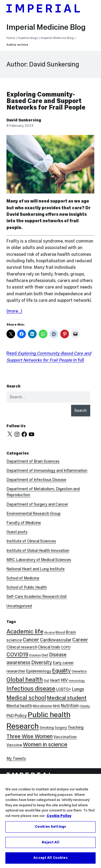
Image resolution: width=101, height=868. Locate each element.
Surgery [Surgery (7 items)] (61, 728)
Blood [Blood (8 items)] (60, 632)
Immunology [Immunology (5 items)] (77, 681)
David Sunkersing (24, 120)
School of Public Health (27, 587)
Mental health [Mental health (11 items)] (19, 706)
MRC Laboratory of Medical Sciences (39, 560)
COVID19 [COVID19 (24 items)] (17, 654)
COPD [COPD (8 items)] (66, 647)
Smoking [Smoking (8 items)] (47, 728)
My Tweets (16, 758)
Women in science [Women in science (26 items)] (45, 744)
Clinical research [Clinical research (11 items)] (22, 647)
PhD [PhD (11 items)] (10, 716)
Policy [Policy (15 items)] (21, 716)
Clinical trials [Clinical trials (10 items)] (49, 647)
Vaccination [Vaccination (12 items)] (65, 737)
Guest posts (17, 532)
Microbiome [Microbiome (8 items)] (42, 706)
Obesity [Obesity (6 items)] (85, 706)
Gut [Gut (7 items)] (46, 680)
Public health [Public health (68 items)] (49, 715)
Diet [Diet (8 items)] (45, 655)
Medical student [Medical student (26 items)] (67, 698)
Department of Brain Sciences (33, 461)
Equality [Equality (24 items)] (61, 671)
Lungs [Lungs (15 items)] (78, 689)
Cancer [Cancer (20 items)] (31, 640)
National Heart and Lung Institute (36, 569)
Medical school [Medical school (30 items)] (26, 698)
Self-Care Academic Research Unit (37, 597)
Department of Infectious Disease (36, 480)
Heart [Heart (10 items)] (55, 680)
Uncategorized (19, 606)
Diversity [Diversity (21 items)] (42, 662)
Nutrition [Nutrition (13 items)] (70, 705)
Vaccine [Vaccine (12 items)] (14, 745)
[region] (50, 821)
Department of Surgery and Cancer (37, 504)
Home (11, 38)
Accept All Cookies (50, 858)
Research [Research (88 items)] (23, 726)
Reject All (50, 842)
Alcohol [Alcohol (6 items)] (49, 632)
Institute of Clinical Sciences (31, 541)
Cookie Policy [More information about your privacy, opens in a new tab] (59, 816)
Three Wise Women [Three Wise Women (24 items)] (29, 736)
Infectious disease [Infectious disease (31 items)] (31, 689)
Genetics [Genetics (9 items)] (79, 671)
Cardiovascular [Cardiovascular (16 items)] (56, 640)
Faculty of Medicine (24, 523)
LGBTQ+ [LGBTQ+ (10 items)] (64, 689)
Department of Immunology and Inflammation (47, 471)
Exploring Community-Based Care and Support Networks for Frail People (46, 101)
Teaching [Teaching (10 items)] (76, 727)
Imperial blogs (28, 38)
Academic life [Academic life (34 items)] (25, 631)
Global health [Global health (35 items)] (25, 680)
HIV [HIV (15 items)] (64, 680)
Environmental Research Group (34, 513)
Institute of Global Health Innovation (38, 551)
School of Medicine (23, 578)
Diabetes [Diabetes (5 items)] (35, 655)
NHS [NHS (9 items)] (56, 706)
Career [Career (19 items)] (80, 640)
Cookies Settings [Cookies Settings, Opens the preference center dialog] (50, 827)
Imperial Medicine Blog (46, 27)
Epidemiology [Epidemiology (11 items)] (39, 671)
